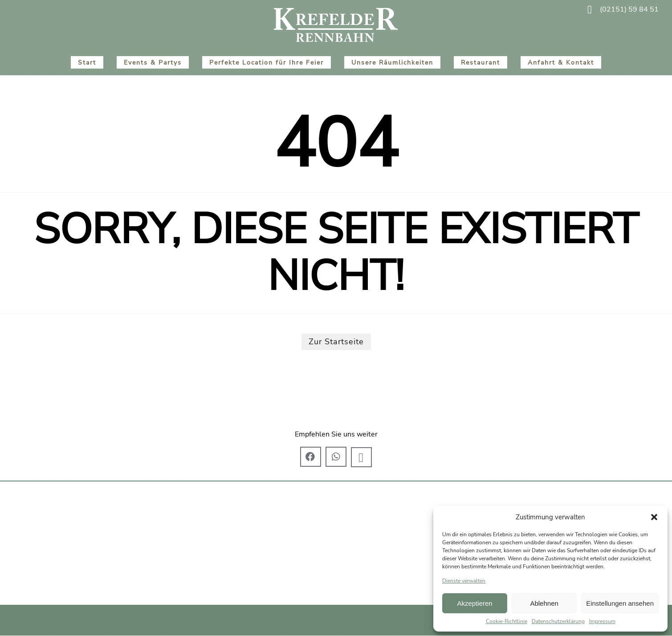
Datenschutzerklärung (558, 621)
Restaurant (481, 62)
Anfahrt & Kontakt (561, 62)
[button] (654, 517)
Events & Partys (153, 62)
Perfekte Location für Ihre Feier (267, 62)
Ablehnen (544, 603)
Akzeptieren (474, 603)
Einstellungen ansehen (620, 603)
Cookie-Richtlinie (507, 621)
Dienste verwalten (464, 581)
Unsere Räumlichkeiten (392, 62)
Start (87, 62)
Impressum (602, 621)
